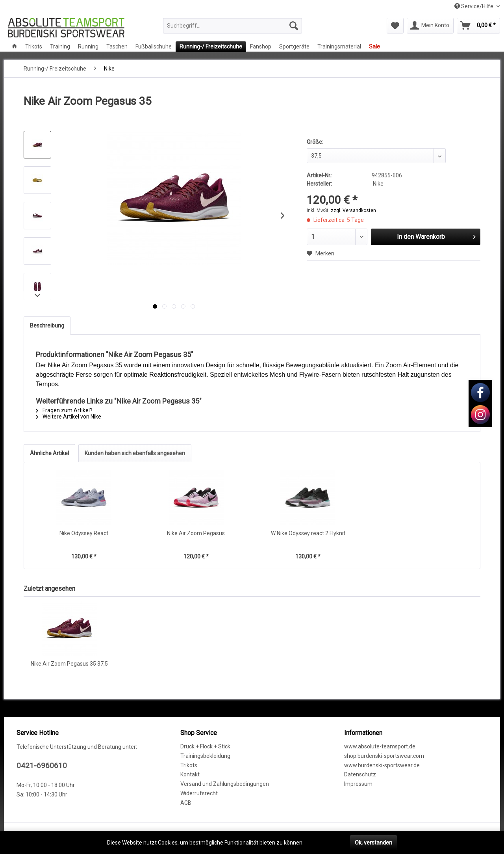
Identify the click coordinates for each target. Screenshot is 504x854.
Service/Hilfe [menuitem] (474, 6)
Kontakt (190, 774)
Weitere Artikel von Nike (69, 417)
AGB (186, 803)
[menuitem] (233, 26)
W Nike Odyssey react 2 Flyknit (308, 533)
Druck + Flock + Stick (205, 746)
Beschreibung (47, 326)
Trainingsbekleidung (205, 756)
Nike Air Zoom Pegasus (196, 533)
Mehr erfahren (323, 843)
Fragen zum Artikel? (64, 410)
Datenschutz (360, 774)
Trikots (189, 765)
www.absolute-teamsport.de (380, 746)
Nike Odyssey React (84, 533)
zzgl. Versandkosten (353, 210)
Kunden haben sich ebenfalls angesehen (135, 453)
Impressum (358, 784)
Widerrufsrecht (199, 793)
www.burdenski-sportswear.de (382, 765)
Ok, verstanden (373, 843)
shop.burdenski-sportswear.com (384, 756)
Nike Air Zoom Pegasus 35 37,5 (69, 664)
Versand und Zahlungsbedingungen (225, 784)
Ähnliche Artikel (49, 453)
